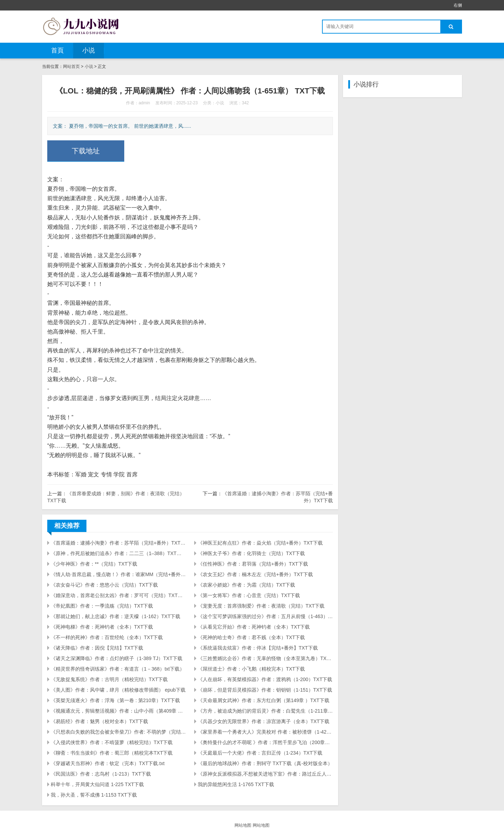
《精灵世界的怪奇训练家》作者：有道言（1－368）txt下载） (118, 669)
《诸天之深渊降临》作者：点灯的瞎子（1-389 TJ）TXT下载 (117, 658)
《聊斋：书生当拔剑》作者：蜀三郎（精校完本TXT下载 (112, 753)
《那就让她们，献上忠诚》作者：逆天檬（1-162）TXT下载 (115, 616)
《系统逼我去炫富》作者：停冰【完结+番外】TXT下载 (258, 648)
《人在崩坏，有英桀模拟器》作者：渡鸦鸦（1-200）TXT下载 (265, 679)
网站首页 (71, 66)
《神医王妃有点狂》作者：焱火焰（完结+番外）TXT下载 (260, 543)
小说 (89, 50)
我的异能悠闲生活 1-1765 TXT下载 (236, 784)
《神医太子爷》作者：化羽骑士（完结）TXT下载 (251, 553)
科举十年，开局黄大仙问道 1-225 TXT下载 (97, 784)
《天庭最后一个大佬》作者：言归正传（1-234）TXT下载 (260, 753)
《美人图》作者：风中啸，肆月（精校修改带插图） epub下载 (118, 690)
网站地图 (243, 825)
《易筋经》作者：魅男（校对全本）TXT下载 (99, 721)
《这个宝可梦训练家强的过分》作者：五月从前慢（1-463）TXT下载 (265, 616)
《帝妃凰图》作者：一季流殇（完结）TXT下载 (102, 606)
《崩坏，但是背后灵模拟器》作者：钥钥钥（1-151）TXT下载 (265, 690)
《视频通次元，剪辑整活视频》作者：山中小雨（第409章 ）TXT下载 (118, 711)
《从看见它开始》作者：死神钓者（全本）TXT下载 (254, 627)
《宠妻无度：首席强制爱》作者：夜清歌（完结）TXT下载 (261, 606)
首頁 (57, 50)
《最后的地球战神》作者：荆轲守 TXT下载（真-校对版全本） (265, 763)
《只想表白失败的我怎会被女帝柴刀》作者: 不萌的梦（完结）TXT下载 (118, 732)
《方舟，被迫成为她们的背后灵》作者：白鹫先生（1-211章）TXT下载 (265, 711)
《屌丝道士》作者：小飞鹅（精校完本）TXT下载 (251, 669)
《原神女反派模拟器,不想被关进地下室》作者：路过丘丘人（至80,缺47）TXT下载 (265, 774)
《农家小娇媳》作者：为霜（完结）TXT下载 (246, 585)
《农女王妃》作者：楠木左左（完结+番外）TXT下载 (255, 574)
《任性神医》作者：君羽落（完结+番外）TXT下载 (253, 564)
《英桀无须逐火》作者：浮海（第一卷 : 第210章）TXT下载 (115, 700)
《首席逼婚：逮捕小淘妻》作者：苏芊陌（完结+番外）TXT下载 (118, 543)
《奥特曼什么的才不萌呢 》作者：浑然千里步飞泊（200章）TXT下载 (265, 742)
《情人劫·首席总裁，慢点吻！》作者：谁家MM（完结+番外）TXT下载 (118, 574)
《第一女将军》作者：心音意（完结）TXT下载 (249, 595)
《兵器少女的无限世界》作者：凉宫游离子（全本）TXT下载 (264, 721)
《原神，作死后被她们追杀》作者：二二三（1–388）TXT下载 (118, 553)
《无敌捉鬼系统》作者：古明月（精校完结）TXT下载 (109, 679)
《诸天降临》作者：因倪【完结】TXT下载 (97, 648)
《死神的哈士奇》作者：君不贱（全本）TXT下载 (251, 637)
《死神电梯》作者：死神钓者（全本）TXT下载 (102, 627)
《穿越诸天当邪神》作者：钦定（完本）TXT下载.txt (108, 763)
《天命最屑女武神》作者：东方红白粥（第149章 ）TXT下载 (264, 700)
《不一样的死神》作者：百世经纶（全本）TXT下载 (107, 637)
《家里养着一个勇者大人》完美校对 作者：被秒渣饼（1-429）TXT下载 (265, 732)
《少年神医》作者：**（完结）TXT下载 (94, 564)
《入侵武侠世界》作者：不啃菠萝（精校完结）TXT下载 (112, 742)
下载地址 (86, 151)
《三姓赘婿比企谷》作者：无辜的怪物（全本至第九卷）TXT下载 (265, 658)
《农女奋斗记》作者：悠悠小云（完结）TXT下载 (104, 585)
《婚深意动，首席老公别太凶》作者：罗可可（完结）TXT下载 (118, 595)
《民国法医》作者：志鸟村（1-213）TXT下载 (101, 774)
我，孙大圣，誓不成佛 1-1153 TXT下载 (94, 795)
